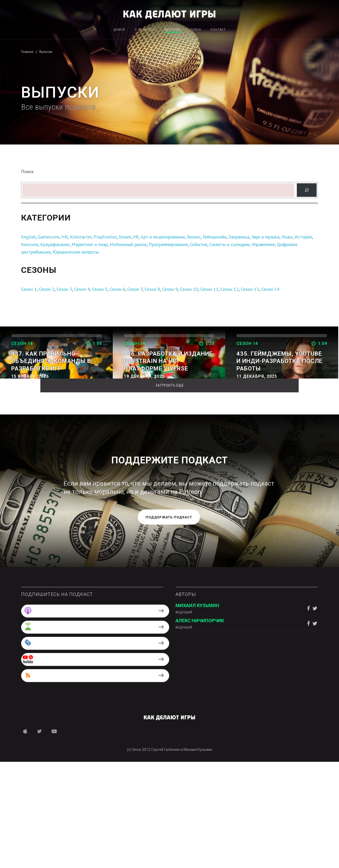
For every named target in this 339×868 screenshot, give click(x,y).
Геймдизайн (215, 237)
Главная (27, 52)
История (303, 237)
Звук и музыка (265, 237)
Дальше (23, 386)
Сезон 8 (152, 289)
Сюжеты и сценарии (229, 244)
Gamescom (49, 237)
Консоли (30, 244)
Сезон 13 (250, 289)
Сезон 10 (189, 289)
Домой (119, 30)
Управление (263, 244)
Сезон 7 (135, 289)
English (28, 237)
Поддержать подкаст (169, 624)
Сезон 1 (29, 289)
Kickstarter (81, 237)
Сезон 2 (47, 289)
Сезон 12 (230, 289)
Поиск (196, 30)
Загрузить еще (170, 492)
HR (65, 237)
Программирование (168, 244)
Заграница (239, 237)
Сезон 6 (117, 289)
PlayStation (105, 237)
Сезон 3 (64, 289)
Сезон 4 (82, 289)
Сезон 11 (209, 289)
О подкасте (145, 30)
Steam (125, 237)
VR (136, 237)
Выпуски (172, 30)
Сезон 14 (270, 289)
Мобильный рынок (128, 244)
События (199, 244)
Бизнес (194, 237)
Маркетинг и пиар (90, 244)
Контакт (218, 30)
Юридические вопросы (76, 252)
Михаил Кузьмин (197, 712)
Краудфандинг (55, 244)
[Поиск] (307, 190)
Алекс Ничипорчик (200, 727)
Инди (287, 237)
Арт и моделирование (163, 237)
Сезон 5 (100, 289)
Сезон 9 (170, 289)
